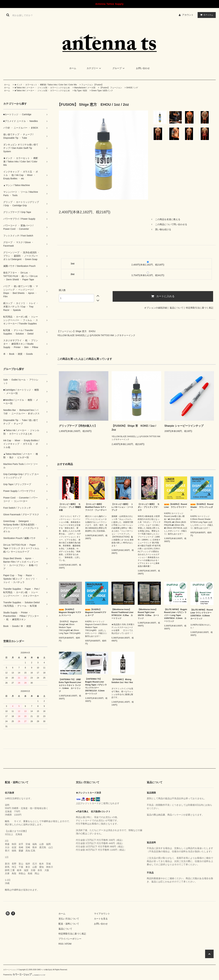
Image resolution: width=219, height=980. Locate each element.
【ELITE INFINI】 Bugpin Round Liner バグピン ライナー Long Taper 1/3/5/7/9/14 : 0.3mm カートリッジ (176, 615)
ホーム (73, 68)
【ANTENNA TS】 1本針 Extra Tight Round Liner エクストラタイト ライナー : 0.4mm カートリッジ (70, 685)
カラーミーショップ (11, 970)
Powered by (24, 975)
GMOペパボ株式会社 (45, 970)
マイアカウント (102, 914)
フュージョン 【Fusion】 (92, 85)
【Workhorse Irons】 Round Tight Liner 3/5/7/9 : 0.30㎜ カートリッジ (148, 614)
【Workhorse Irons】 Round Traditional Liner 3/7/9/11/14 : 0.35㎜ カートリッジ (122, 614)
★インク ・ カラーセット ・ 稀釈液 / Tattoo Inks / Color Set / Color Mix (46, 85)
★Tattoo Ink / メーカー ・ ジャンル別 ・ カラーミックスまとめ (42, 88)
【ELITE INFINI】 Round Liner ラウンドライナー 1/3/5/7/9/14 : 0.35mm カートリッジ (202, 614)
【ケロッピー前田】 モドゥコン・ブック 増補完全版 (70, 507)
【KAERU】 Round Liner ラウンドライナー (176, 506)
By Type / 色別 (80, 91)
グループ (119, 68)
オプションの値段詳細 (156, 308)
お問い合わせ (143, 68)
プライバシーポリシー (70, 939)
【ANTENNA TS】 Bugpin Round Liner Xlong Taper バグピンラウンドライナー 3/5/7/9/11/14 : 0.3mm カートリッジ (96, 686)
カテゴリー (94, 68)
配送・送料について (69, 924)
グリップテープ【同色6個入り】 (78, 426)
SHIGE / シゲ (132, 88)
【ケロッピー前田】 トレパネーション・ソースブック (122, 507)
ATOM (68, 944)
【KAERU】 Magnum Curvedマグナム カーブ (96, 612)
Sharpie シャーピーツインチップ (184, 426)
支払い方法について (69, 919)
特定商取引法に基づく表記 (200, 308)
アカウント (188, 15)
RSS (61, 944)
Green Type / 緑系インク (102, 91)
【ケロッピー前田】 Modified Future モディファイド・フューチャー (96, 507)
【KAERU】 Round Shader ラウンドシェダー (202, 507)
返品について (177, 308)
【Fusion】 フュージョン (111, 88)
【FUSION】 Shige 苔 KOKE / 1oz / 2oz (134, 428)
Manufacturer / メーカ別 (85, 88)
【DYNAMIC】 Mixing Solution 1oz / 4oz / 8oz (122, 681)
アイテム (206, 15)
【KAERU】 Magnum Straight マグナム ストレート (70, 612)
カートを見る (101, 919)
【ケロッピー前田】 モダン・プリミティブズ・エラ (149, 507)
